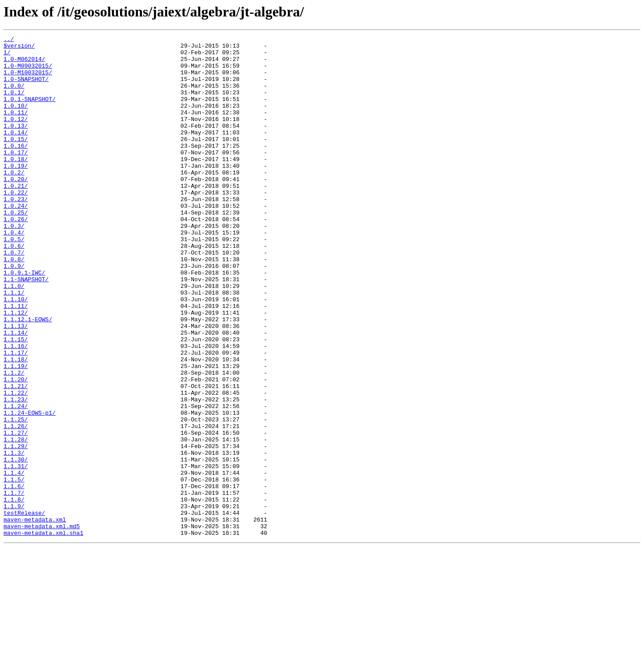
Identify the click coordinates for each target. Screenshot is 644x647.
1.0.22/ (16, 224)
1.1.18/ (16, 425)
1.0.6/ (14, 288)
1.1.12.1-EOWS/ (28, 376)
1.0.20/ (16, 208)
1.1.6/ (14, 577)
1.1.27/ (16, 513)
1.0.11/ (16, 128)
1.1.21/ (16, 457)
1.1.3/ (14, 537)
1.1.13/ (16, 384)
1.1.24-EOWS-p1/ (30, 489)
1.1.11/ (16, 360)
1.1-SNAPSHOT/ (26, 328)
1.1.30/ (16, 545)
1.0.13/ (16, 144)
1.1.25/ (16, 497)
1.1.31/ (16, 553)
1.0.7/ (14, 296)
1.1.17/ (16, 417)
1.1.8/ (14, 593)
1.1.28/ (16, 521)
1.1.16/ (16, 408)
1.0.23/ (16, 232)
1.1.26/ (16, 505)
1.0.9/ (14, 312)
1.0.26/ (16, 256)
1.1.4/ (14, 561)
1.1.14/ (16, 392)
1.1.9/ (14, 601)
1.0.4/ (14, 272)
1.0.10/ (16, 120)
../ (9, 40)
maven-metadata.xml (35, 617)
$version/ (19, 48)
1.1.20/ (16, 449)
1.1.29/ (16, 529)
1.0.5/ (14, 280)
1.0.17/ (16, 176)
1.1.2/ (14, 441)
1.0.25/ (16, 248)
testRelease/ (24, 609)
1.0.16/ (16, 168)
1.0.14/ (16, 152)
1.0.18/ (16, 184)
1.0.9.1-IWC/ (24, 320)
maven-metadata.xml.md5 (42, 625)
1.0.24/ (16, 240)
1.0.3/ (14, 264)
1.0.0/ (14, 96)
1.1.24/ (16, 481)
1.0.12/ (16, 136)
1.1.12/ (16, 368)
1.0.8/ (14, 304)
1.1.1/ (14, 344)
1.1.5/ (14, 569)
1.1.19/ (16, 433)
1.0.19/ (16, 192)
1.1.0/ (14, 336)
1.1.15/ (16, 400)
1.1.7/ (14, 585)
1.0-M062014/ (24, 64)
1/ (7, 56)
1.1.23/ (16, 473)
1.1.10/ (16, 352)
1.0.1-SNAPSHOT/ (30, 112)
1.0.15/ (16, 160)
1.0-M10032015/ (28, 80)
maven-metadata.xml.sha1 (43, 633)
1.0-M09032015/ (28, 72)
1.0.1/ (14, 104)
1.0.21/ (16, 216)
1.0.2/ (14, 200)
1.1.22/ (16, 465)
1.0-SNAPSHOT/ (26, 88)
